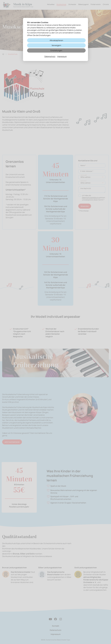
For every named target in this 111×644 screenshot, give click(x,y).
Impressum (62, 56)
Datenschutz (50, 56)
